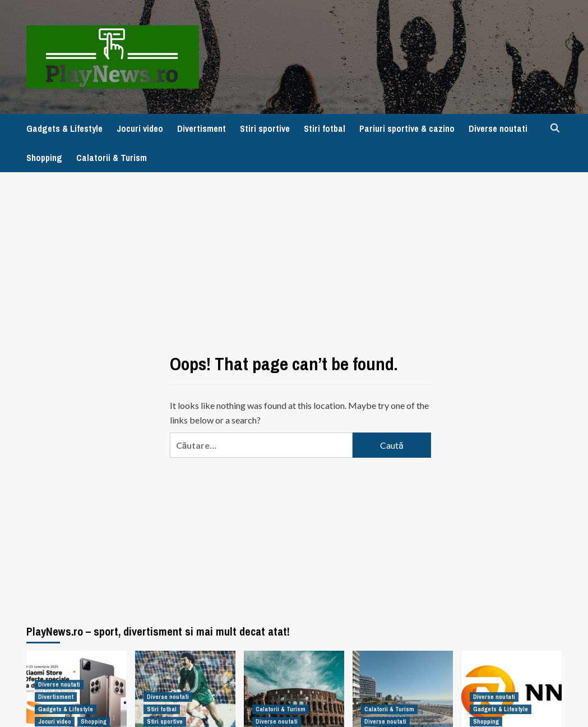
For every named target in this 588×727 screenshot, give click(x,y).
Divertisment (202, 128)
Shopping (44, 158)
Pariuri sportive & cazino (407, 128)
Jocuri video (140, 128)
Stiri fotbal (325, 128)
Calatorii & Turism (112, 158)
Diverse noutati (498, 128)
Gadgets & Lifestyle (64, 128)
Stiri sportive (265, 128)
